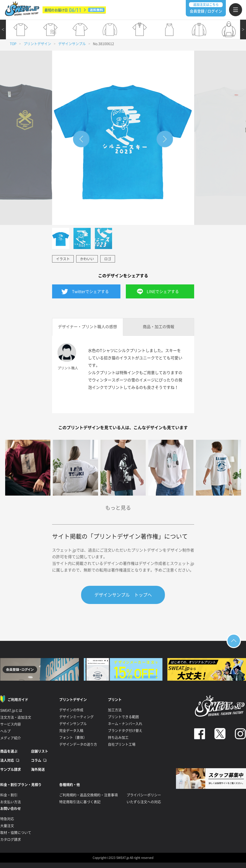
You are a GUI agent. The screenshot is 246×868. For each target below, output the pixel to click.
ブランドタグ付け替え (125, 731)
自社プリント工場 (122, 744)
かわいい (87, 259)
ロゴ (108, 259)
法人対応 (7, 760)
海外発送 (38, 769)
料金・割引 (9, 795)
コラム (36, 760)
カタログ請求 (11, 839)
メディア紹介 (11, 738)
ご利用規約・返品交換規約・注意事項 (88, 795)
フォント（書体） (73, 737)
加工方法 (115, 710)
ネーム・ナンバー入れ (125, 724)
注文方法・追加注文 (16, 717)
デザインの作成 (71, 710)
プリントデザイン (37, 44)
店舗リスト (40, 751)
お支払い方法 (11, 802)
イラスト (63, 259)
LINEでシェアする (163, 292)
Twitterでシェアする (90, 292)
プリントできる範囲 (123, 717)
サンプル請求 (11, 769)
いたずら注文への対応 (144, 802)
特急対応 (7, 819)
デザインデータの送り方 (78, 744)
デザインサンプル (72, 44)
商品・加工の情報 (159, 327)
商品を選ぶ (9, 751)
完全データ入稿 (71, 731)
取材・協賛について (16, 833)
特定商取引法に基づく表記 (80, 802)
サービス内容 (11, 724)
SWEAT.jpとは (11, 710)
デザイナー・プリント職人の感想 (87, 327)
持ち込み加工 (118, 737)
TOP (13, 44)
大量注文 (7, 826)
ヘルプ (5, 731)
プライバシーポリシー (144, 795)
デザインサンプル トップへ (123, 595)
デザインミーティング (76, 717)
